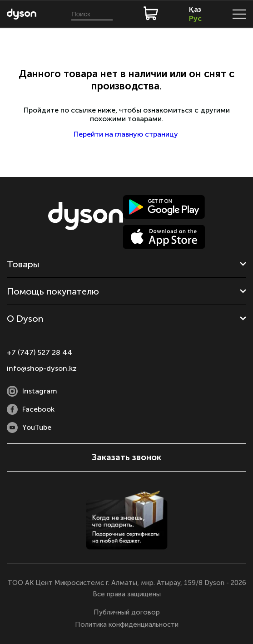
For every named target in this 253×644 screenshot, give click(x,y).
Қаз (195, 9)
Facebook (31, 409)
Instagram (32, 391)
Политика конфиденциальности (127, 624)
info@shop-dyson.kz (42, 368)
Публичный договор (127, 612)
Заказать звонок (126, 457)
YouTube (29, 428)
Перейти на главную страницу (127, 134)
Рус (195, 18)
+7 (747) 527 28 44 (40, 352)
